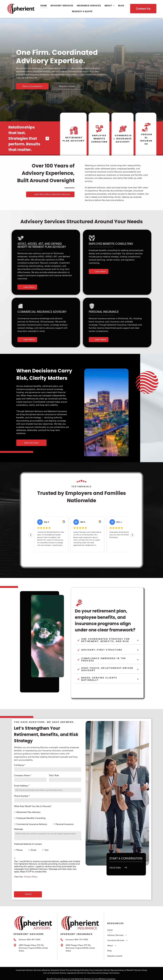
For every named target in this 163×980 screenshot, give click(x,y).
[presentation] (32, 884)
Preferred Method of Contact (28, 844)
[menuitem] (44, 6)
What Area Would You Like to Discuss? (33, 806)
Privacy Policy (31, 877)
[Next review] (132, 537)
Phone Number (21, 796)
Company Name (22, 775)
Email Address (21, 786)
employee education (57, 272)
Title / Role (54, 775)
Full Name (19, 765)
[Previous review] (31, 537)
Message (18, 829)
